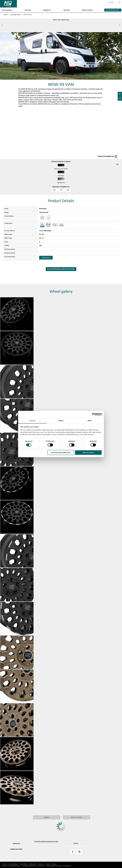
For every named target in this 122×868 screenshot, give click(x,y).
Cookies (48, 864)
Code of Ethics (24, 864)
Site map (54, 864)
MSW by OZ (47, 10)
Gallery (28, 10)
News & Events (88, 10)
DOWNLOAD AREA (16, 849)
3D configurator (112, 10)
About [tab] (90, 421)
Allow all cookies (88, 453)
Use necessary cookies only (61, 453)
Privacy (5, 864)
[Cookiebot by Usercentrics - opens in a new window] (93, 414)
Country (111, 2)
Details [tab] (61, 421)
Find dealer (46, 258)
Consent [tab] (32, 421)
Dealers (67, 10)
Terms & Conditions (13, 864)
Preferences (41, 864)
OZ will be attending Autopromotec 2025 (46, 841)
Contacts (16, 844)
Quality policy (32, 864)
